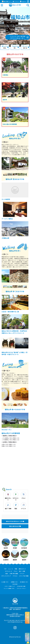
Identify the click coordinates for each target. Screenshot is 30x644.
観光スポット (22, 569)
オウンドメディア (6, 576)
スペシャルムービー (18, 37)
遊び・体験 (22, 571)
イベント (22, 574)
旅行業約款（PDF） (24, 582)
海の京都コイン (7, 1)
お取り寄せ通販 (14, 574)
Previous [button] (4, 174)
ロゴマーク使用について (10, 586)
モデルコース (8, 571)
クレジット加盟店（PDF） (9, 588)
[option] (15, 164)
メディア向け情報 (24, 576)
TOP (5, 569)
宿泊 (7, 574)
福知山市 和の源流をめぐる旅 (15, 521)
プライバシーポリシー (22, 588)
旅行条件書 (15, 584)
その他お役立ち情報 (21, 586)
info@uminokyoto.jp (16, 622)
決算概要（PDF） (15, 582)
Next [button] (26, 174)
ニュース (11, 569)
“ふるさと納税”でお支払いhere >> (27, 618)
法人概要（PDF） (5, 582)
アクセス (16, 1)
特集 (16, 569)
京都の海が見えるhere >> (27, 637)
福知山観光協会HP (15, 526)
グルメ (16, 571)
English (23, 1)
